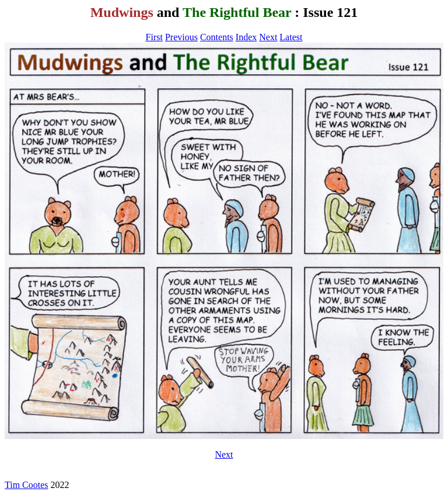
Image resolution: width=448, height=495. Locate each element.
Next (268, 37)
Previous (181, 37)
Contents (217, 37)
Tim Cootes (27, 485)
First (154, 37)
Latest (291, 37)
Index (246, 37)
